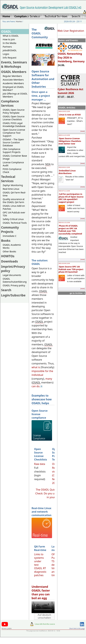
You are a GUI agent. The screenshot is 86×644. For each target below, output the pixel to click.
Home (30, 16)
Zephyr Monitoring (13, 185)
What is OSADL (11, 36)
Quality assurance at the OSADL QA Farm (14, 201)
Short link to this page (77, 628)
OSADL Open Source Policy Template (14, 111)
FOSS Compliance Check (12, 171)
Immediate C (10, 236)
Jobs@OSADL (10, 50)
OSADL (6, 31)
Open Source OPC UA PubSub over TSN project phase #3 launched (71, 269)
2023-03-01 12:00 (64, 167)
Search (6, 290)
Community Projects (10, 230)
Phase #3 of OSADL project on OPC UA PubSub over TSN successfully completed (70, 230)
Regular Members (12, 76)
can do (36, 386)
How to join (9, 39)
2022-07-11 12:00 (64, 191)
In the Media (9, 43)
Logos (6, 54)
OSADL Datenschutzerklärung (15, 280)
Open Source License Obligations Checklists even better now (70, 141)
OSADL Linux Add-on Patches (14, 207)
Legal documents (12, 275)
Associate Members (13, 80)
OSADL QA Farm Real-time (14, 194)
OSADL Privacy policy (14, 285)
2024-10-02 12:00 (64, 111)
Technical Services (8, 179)
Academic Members (13, 83)
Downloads (10, 261)
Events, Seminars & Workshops (14, 64)
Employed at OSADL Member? (13, 88)
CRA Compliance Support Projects (12, 151)
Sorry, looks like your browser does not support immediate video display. (43, 607)
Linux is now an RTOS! (70, 115)
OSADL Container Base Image (15, 157)
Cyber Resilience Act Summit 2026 (71, 90)
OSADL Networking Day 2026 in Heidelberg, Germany (71, 56)
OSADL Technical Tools (15, 223)
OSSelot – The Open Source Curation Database (13, 142)
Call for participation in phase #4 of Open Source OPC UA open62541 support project (71, 198)
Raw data (40, 464)
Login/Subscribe (75, 16)
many (49, 379)
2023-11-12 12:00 (64, 135)
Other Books (9, 251)
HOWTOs (8, 256)
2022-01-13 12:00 (64, 223)
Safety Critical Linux (13, 219)
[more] (83, 131)
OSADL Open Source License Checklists (14, 118)
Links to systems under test (39, 560)
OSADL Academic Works (12, 246)
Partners (7, 47)
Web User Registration (71, 31)
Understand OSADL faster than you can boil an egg (41, 592)
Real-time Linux (11, 189)
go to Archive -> (77, 293)
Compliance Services (10, 103)
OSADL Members (14, 72)
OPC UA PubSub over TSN (14, 214)
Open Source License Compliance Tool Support (14, 133)
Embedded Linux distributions (67, 172)
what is (36, 367)
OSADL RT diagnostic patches (40, 572)
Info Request (10, 58)
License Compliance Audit (13, 164)
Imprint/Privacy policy (50, 16)
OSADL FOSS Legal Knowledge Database (14, 125)
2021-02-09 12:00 (64, 263)
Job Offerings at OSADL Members (15, 95)
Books (6, 241)
